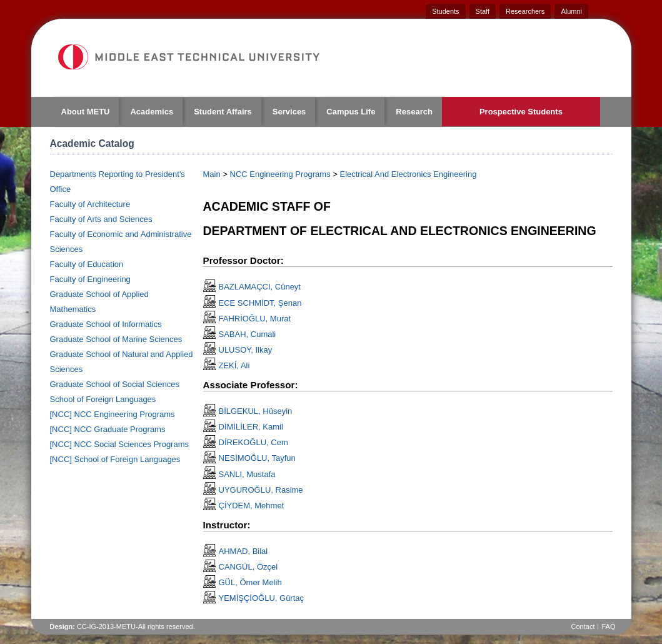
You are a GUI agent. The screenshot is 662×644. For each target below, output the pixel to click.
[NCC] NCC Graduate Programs (108, 429)
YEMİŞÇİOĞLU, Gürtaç (262, 598)
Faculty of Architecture (90, 204)
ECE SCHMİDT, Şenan (260, 303)
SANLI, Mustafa (247, 474)
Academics (152, 112)
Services (289, 112)
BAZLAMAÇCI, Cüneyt (260, 287)
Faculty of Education (87, 264)
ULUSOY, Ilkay (246, 350)
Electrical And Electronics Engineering (408, 174)
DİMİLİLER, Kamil (251, 427)
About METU (86, 112)
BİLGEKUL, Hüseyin (256, 411)
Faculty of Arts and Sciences (101, 219)
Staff (483, 11)
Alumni (571, 11)
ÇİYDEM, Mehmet (252, 506)
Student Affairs (223, 112)
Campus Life (351, 112)
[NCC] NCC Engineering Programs (113, 414)
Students (445, 11)
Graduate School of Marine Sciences (116, 339)
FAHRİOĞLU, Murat (255, 319)
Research (414, 112)
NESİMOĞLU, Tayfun (257, 458)
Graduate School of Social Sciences (115, 384)
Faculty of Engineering (90, 279)
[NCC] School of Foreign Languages (115, 459)
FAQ (608, 626)
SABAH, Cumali (248, 334)
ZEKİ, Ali (234, 365)
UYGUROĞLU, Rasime (261, 490)
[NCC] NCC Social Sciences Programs (120, 444)
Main (212, 174)
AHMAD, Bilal (243, 551)
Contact (583, 626)
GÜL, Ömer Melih (250, 582)
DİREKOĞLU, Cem (253, 442)
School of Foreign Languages (103, 399)
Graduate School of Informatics (106, 324)
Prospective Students (521, 112)
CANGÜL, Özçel (248, 567)
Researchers (525, 11)
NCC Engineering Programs (280, 174)
